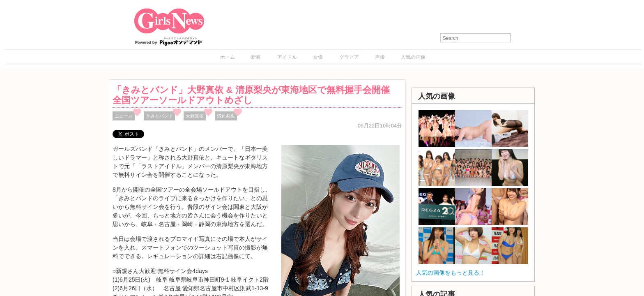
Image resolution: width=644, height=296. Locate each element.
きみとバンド (159, 116)
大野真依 (195, 116)
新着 (256, 57)
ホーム (228, 57)
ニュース (124, 116)
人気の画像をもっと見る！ (451, 273)
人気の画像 (413, 57)
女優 (318, 57)
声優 (380, 57)
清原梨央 (226, 116)
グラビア (349, 57)
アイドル (287, 57)
